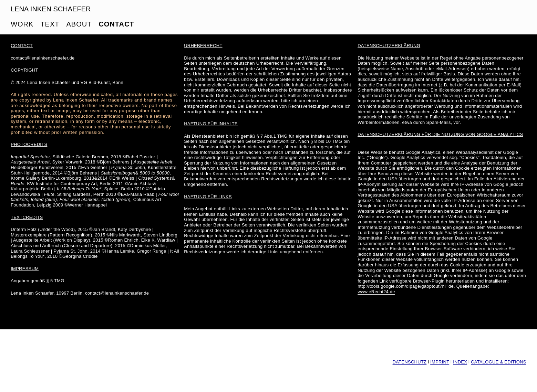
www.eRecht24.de (376, 292)
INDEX (460, 362)
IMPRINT (440, 362)
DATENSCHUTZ (410, 362)
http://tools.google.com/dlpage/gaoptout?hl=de (406, 286)
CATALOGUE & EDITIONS (499, 362)
